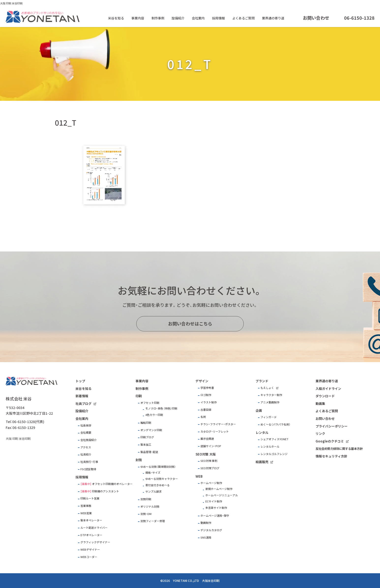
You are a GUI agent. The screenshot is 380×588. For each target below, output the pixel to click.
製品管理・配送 (149, 452)
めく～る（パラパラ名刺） (275, 424)
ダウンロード (325, 396)
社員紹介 (86, 454)
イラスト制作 (209, 402)
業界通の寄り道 (273, 18)
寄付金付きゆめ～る (158, 485)
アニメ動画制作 (270, 402)
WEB (199, 476)
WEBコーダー (89, 557)
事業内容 (138, 18)
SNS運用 (206, 537)
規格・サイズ (153, 473)
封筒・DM (146, 514)
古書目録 (206, 410)
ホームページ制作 (211, 483)
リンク (320, 434)
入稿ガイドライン (328, 389)
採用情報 (218, 18)
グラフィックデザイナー (95, 542)
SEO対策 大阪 (206, 454)
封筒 (139, 460)
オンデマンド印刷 (151, 430)
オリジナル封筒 (150, 507)
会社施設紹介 (89, 440)
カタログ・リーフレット (215, 432)
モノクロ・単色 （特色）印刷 (161, 408)
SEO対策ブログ (210, 468)
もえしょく (267, 388)
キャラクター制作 (271, 395)
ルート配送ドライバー (94, 528)
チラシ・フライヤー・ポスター (218, 424)
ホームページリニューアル (222, 495)
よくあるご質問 (243, 18)
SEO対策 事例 (209, 461)
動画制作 (206, 523)
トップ (80, 381)
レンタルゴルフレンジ (274, 454)
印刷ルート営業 (90, 498)
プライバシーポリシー (332, 426)
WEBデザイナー (90, 550)
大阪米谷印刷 (211, 581)
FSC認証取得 (88, 469)
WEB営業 (86, 513)
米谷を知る (116, 18)
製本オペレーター (91, 520)
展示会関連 (207, 439)
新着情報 (82, 396)
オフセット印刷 (150, 403)
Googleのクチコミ (330, 441)
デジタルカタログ (211, 530)
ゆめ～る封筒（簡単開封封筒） (158, 467)
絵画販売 (262, 462)
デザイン (202, 381)
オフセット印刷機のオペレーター (112, 484)
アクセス (86, 447)
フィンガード (269, 417)
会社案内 (198, 18)
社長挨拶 (86, 425)
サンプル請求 (153, 492)
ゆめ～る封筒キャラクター (162, 479)
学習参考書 (207, 388)
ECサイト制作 (214, 501)
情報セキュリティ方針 (331, 456)
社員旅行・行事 (89, 462)
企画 (259, 410)
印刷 (139, 396)
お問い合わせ (316, 18)
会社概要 (86, 433)
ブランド (262, 381)
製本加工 (146, 445)
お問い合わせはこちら (190, 324)
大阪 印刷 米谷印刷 (11, 3)
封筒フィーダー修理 (153, 521)
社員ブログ (84, 404)
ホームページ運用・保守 (215, 516)
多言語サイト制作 (216, 508)
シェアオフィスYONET (274, 439)
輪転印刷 (146, 423)
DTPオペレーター (91, 535)
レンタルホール (270, 447)
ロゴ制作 (206, 395)
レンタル (262, 433)
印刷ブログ (147, 437)
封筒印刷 (146, 499)
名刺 (203, 417)
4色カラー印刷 (154, 415)
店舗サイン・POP (211, 446)
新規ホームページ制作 (219, 489)
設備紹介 (178, 18)
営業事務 (86, 506)
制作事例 (158, 18)
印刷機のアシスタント (106, 491)
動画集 (320, 404)
